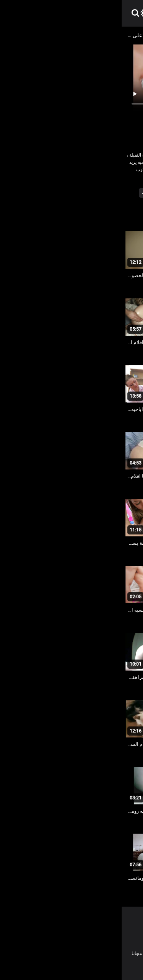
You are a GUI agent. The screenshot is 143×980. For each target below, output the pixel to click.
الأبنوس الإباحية (104, 193)
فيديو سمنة (31, 193)
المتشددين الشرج (65, 193)
